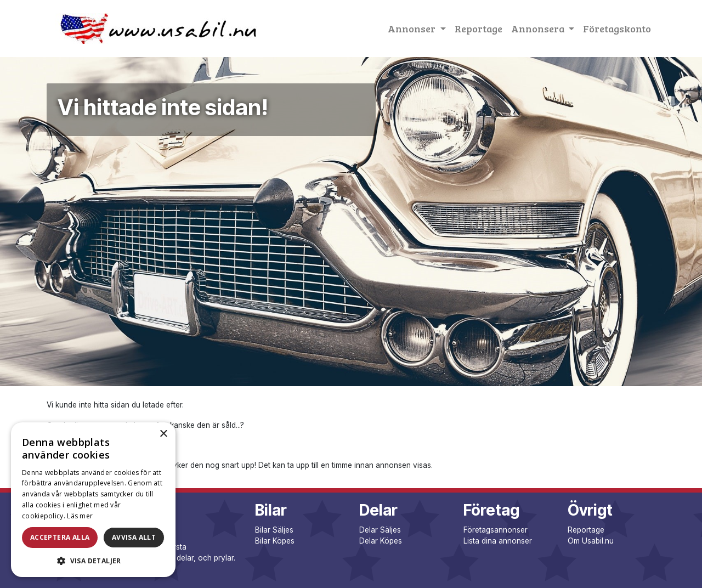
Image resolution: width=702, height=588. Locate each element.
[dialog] (93, 500)
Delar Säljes (380, 530)
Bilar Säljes (274, 530)
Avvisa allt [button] (134, 537)
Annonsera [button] (539, 29)
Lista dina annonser (498, 541)
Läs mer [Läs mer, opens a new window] (80, 516)
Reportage (479, 29)
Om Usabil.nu (591, 541)
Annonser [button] (413, 29)
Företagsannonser (496, 530)
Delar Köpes (381, 541)
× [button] (163, 434)
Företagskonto (617, 29)
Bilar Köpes (275, 541)
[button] (93, 561)
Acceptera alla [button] (60, 537)
